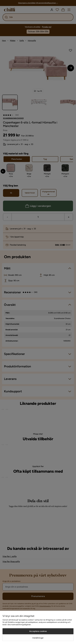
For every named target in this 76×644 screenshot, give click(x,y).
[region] (38, 627)
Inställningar (38, 638)
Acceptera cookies (38, 631)
